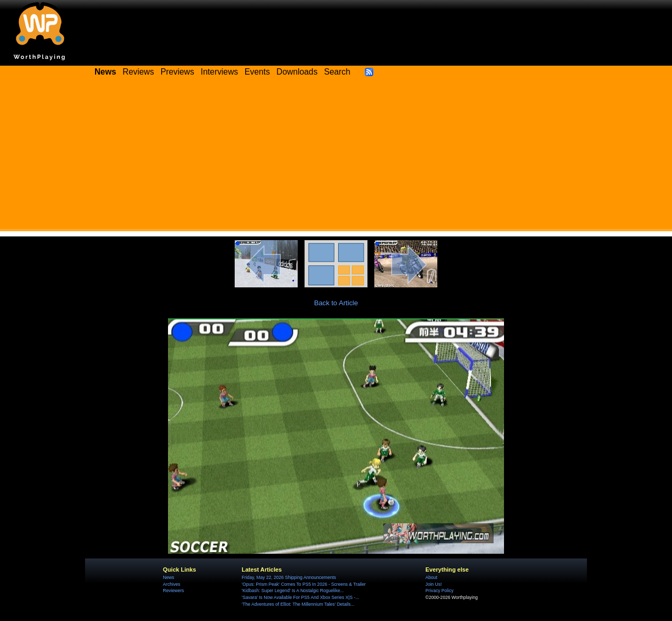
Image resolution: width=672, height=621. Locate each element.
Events (257, 72)
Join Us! (433, 584)
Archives (171, 584)
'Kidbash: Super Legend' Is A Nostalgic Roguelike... (293, 591)
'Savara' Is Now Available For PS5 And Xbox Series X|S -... (300, 597)
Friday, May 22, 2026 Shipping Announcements (289, 577)
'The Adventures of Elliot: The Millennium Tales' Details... (298, 604)
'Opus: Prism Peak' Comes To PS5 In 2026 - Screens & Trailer (303, 584)
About (431, 577)
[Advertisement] (336, 158)
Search (337, 72)
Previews (177, 72)
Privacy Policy (439, 591)
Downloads (297, 72)
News (168, 577)
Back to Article (336, 303)
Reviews (139, 72)
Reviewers (173, 591)
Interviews (219, 72)
